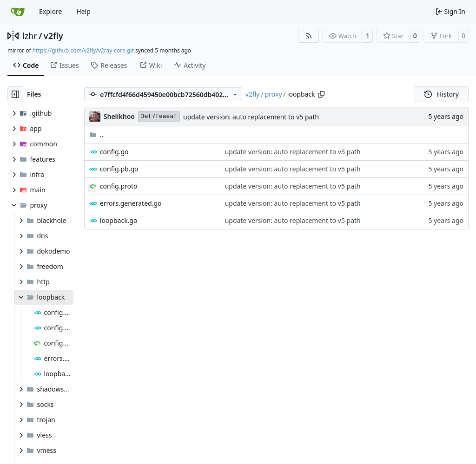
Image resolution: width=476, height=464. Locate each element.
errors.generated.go (131, 203)
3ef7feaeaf (159, 116)
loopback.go (119, 220)
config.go (114, 152)
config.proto (119, 186)
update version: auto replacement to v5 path (251, 117)
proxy (274, 94)
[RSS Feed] (309, 36)
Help (83, 11)
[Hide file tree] (15, 94)
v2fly (53, 36)
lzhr (30, 36)
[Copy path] (321, 94)
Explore (50, 11)
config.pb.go (119, 169)
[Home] (18, 12)
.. (96, 134)
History (442, 94)
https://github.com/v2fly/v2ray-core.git (83, 50)
